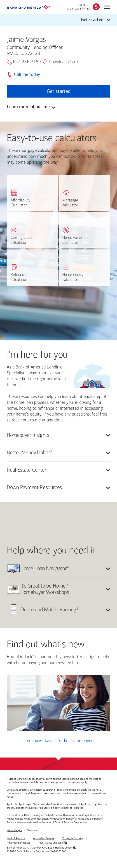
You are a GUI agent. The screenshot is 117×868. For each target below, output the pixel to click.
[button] (58, 20)
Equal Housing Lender (60, 848)
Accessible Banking (44, 838)
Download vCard (60, 62)
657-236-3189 (24, 62)
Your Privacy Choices (50, 843)
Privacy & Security (73, 838)
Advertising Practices (19, 843)
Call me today (27, 74)
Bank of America (16, 838)
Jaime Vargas (14, 830)
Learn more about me (28, 107)
